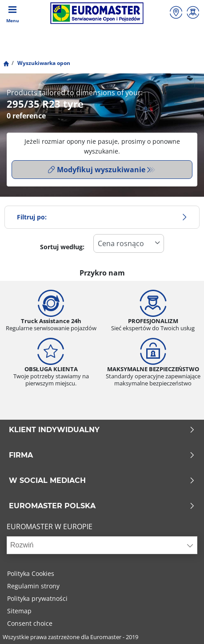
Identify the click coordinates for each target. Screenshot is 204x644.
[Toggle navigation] (12, 13)
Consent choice (30, 623)
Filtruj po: (102, 217)
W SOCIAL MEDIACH (102, 481)
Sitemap (19, 611)
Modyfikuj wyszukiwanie (97, 170)
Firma (102, 455)
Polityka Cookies (31, 573)
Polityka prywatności (37, 598)
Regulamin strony (33, 586)
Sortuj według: (62, 247)
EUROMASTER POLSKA (102, 506)
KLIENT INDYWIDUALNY (102, 430)
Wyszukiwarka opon (43, 63)
